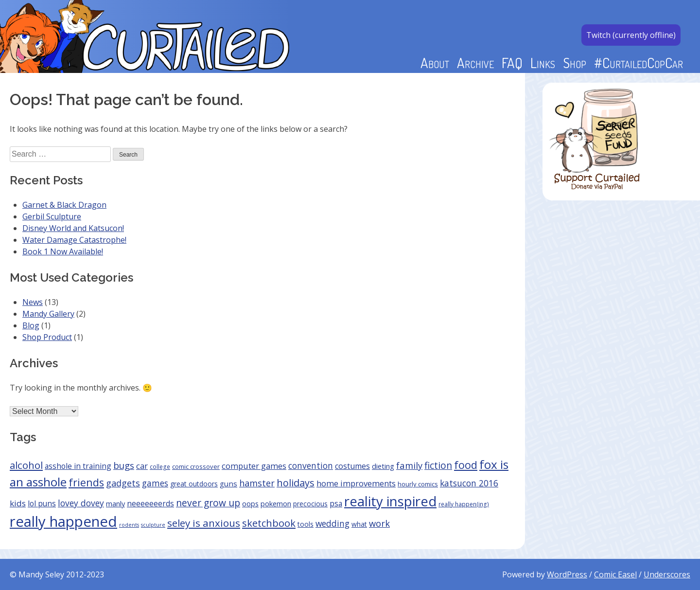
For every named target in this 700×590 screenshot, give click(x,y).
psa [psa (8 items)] (336, 503)
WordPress (567, 574)
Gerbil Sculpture (52, 216)
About (435, 63)
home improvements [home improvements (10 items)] (356, 483)
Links (543, 63)
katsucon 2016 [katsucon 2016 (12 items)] (469, 483)
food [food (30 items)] (466, 465)
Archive (475, 63)
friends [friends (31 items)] (86, 482)
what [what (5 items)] (359, 524)
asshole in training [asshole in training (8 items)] (78, 466)
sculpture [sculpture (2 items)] (153, 525)
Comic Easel (615, 574)
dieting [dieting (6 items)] (383, 466)
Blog (31, 325)
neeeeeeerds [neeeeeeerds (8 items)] (150, 503)
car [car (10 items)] (142, 466)
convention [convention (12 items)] (311, 465)
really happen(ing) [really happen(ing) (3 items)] (464, 504)
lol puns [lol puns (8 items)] (42, 503)
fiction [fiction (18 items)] (438, 465)
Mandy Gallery (48, 314)
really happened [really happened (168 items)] (63, 521)
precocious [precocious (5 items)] (310, 504)
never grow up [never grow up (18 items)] (208, 503)
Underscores (667, 574)
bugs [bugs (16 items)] (124, 465)
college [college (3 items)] (160, 466)
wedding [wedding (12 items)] (332, 523)
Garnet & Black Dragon (64, 205)
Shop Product (47, 337)
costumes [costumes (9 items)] (352, 466)
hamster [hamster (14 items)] (257, 483)
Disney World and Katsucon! (73, 228)
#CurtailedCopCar (639, 63)
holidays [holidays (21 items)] (296, 483)
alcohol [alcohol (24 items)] (26, 465)
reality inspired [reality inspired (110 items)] (390, 501)
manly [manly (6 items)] (115, 503)
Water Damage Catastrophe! (74, 240)
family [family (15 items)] (409, 465)
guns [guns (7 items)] (228, 483)
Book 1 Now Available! (63, 251)
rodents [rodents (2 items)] (129, 525)
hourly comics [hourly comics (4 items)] (418, 484)
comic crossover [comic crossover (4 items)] (196, 466)
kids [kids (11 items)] (18, 503)
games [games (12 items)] (155, 483)
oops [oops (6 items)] (250, 503)
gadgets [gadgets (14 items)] (123, 483)
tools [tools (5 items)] (306, 524)
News (33, 302)
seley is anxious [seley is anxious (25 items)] (204, 523)
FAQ (512, 63)
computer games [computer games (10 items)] (254, 466)
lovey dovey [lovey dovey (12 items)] (81, 503)
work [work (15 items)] (379, 523)
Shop (575, 63)
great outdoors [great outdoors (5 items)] (194, 484)
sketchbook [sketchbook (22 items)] (269, 523)
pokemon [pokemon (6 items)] (276, 503)
